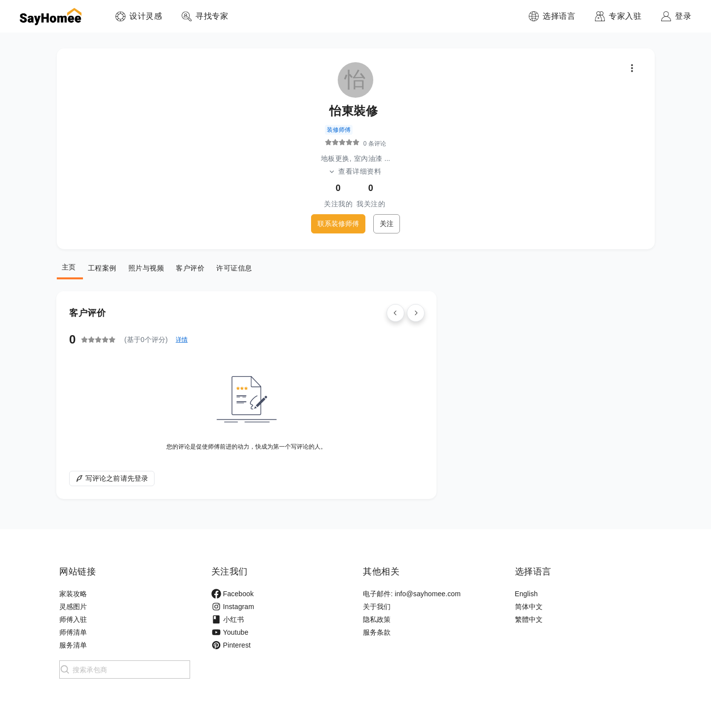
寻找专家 (212, 16)
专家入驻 (625, 16)
